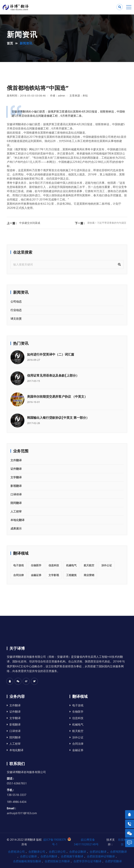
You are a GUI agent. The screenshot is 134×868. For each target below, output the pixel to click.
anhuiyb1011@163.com (22, 813)
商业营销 (89, 575)
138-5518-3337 (16, 795)
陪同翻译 (16, 503)
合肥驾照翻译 (118, 852)
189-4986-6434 (16, 802)
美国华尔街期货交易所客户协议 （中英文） (57, 397)
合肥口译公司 (57, 852)
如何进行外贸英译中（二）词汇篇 (51, 354)
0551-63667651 (17, 783)
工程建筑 (71, 575)
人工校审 (16, 511)
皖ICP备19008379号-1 (55, 842)
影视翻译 (16, 486)
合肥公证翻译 (28, 856)
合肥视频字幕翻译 (72, 856)
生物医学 (36, 565)
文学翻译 (16, 477)
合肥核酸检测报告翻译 (27, 861)
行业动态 (16, 310)
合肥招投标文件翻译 (57, 861)
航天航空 (89, 565)
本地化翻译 (17, 520)
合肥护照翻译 (113, 861)
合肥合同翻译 (49, 856)
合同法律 (18, 575)
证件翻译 (16, 469)
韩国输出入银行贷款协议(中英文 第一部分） (58, 418)
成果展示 (16, 528)
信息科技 (54, 565)
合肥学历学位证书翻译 (87, 861)
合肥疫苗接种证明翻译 (101, 856)
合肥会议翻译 (78, 852)
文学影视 (54, 575)
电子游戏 (18, 565)
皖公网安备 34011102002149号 (83, 842)
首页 (10, 43)
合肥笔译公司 (16, 852)
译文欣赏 (16, 319)
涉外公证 (107, 565)
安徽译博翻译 (15, 124)
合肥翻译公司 (37, 852)
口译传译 (16, 494)
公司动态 (16, 302)
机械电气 (71, 565)
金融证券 (36, 575)
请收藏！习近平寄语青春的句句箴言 (107, 223)
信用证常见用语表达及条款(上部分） (53, 375)
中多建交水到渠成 (30, 223)
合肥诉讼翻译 (98, 852)
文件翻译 (16, 460)
